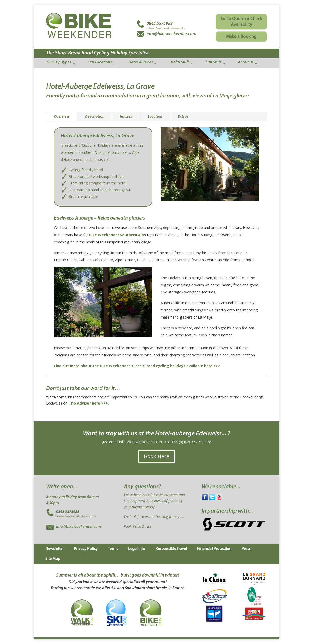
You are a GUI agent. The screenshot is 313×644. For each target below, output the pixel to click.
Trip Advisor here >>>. (89, 403)
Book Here (157, 456)
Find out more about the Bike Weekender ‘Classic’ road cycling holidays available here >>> (137, 366)
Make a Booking (241, 37)
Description (95, 116)
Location (155, 116)
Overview (62, 116)
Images (126, 116)
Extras (183, 116)
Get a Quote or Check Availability (241, 22)
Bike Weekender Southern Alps (118, 235)
